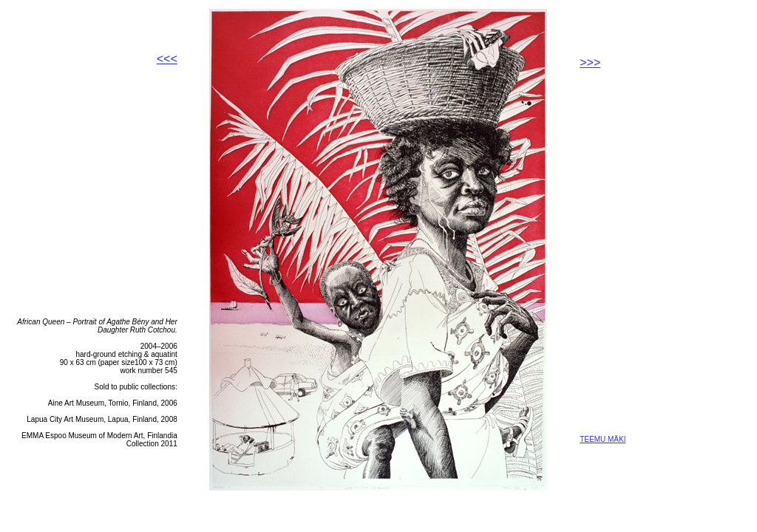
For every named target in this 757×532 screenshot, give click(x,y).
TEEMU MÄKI (602, 439)
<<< (167, 59)
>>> (590, 62)
